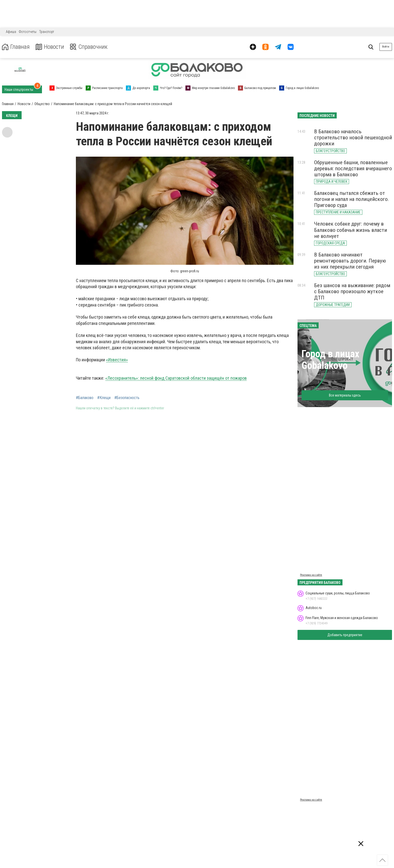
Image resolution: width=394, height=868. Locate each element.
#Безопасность (127, 398)
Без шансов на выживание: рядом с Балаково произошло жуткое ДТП (352, 291)
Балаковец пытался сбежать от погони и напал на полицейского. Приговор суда (352, 199)
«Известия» (117, 360)
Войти (386, 47)
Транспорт (47, 32)
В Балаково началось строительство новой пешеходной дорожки (353, 138)
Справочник (89, 47)
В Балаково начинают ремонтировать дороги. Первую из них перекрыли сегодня (350, 261)
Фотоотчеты (28, 32)
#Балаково (85, 398)
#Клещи (104, 398)
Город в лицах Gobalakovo (330, 360)
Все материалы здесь (345, 395)
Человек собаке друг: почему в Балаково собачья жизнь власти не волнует (351, 230)
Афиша (11, 32)
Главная (16, 47)
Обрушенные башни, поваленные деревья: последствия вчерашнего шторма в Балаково (353, 168)
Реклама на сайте (311, 575)
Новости (50, 47)
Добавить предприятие (345, 635)
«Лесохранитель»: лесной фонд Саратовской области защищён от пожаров (176, 378)
